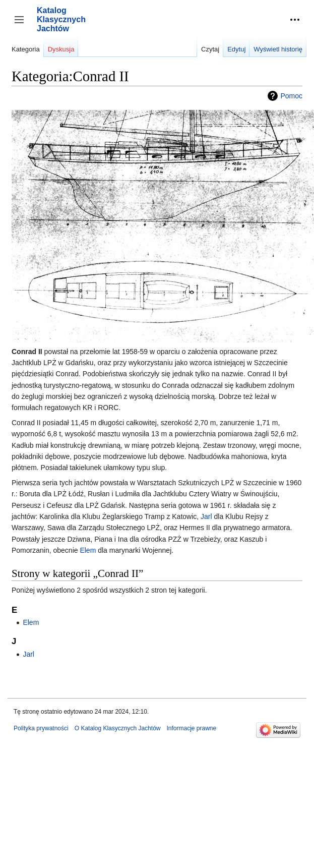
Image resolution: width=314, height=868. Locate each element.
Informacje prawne (191, 728)
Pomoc (291, 96)
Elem (88, 550)
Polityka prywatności (41, 728)
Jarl (206, 516)
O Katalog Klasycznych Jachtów (118, 728)
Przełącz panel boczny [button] (22, 24)
